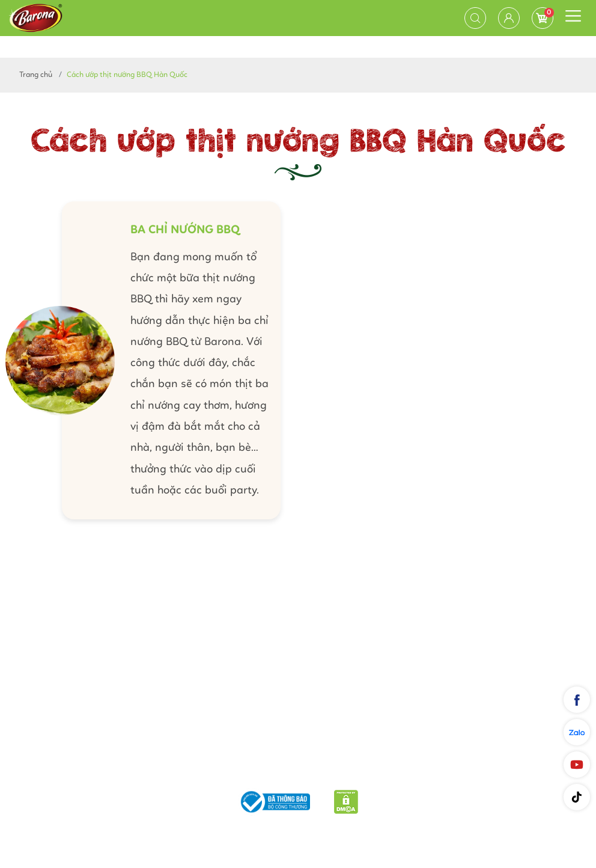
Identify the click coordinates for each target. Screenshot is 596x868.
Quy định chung (416, 771)
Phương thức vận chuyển (214, 771)
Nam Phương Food (298, 830)
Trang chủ (36, 75)
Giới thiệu (124, 771)
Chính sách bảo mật (325, 771)
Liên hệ (478, 771)
